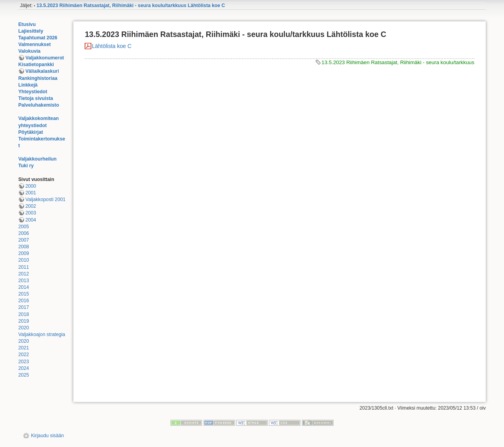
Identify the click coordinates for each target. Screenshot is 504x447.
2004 (31, 220)
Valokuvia (29, 51)
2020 (23, 328)
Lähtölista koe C (111, 46)
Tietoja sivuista (35, 98)
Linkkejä (28, 85)
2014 (23, 287)
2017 (23, 307)
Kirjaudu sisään (48, 436)
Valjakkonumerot (44, 58)
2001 (31, 193)
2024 (23, 368)
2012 (23, 274)
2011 (23, 267)
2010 (23, 260)
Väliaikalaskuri (42, 71)
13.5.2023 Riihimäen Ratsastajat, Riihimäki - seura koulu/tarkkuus (398, 62)
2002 (31, 206)
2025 (23, 375)
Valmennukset (34, 44)
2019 (23, 321)
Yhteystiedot (33, 92)
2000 (31, 186)
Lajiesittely (31, 31)
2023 (23, 362)
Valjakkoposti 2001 (45, 199)
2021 (23, 348)
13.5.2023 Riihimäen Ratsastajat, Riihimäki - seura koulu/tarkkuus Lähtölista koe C (131, 6)
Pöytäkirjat (31, 132)
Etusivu (27, 24)
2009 (23, 253)
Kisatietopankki (36, 65)
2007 (23, 240)
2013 (23, 281)
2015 (23, 294)
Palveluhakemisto (39, 105)
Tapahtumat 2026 (38, 38)
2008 (23, 247)
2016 (23, 301)
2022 (23, 355)
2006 (23, 233)
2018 (23, 314)
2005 (23, 227)
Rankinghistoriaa (38, 78)
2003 (31, 213)
